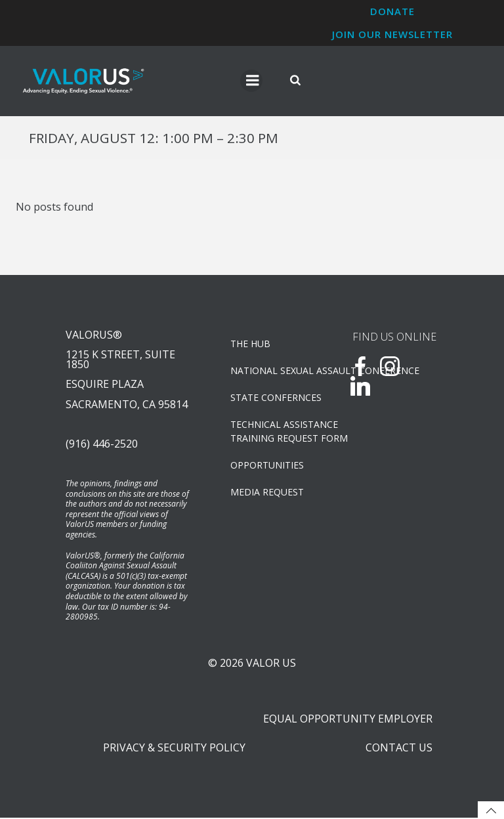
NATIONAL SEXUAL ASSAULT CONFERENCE (274, 371)
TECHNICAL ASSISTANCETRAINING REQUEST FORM (274, 432)
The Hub (250, 344)
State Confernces (274, 398)
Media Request (267, 493)
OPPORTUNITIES (267, 466)
